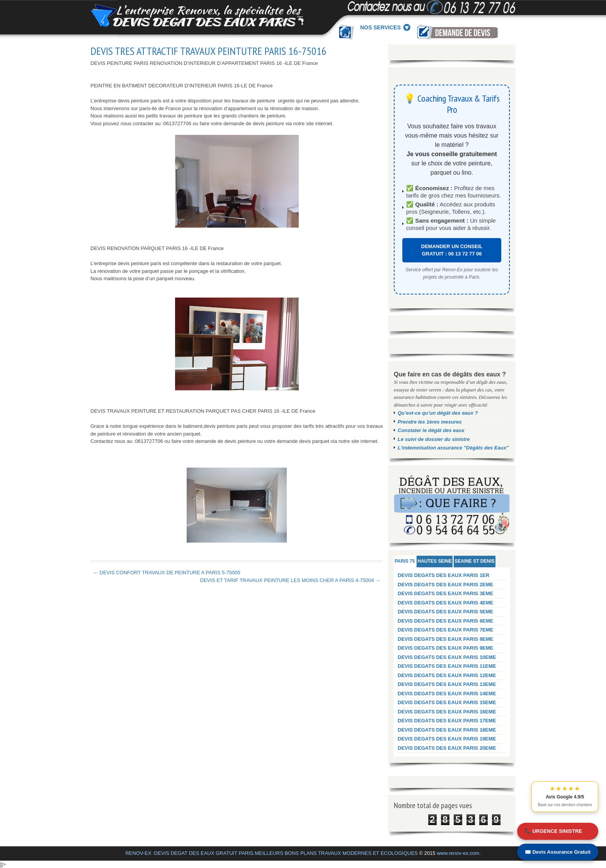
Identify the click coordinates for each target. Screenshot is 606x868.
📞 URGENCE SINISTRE (553, 831)
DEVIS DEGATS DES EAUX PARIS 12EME (447, 675)
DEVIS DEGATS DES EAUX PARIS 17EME (447, 721)
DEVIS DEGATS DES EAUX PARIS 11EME (447, 666)
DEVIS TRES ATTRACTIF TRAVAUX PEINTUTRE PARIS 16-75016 (209, 51)
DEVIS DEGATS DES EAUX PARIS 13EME (447, 684)
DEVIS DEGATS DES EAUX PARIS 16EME (447, 712)
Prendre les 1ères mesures (430, 422)
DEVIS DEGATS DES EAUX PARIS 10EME (447, 657)
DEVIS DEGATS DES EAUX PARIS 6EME (445, 621)
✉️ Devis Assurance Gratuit (558, 852)
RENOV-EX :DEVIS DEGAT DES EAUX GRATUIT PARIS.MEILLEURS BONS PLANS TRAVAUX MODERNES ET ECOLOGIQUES (271, 853)
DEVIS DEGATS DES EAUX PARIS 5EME (445, 612)
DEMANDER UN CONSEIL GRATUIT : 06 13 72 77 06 (452, 250)
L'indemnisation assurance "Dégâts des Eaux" (453, 448)
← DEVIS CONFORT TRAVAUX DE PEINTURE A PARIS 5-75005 (167, 573)
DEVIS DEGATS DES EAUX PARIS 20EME (447, 748)
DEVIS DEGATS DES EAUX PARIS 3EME (445, 593)
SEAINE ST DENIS (474, 561)
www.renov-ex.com (458, 853)
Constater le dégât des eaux (431, 430)
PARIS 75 (405, 561)
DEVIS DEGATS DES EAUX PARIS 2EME (445, 585)
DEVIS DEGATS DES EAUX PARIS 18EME (447, 730)
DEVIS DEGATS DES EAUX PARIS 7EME (445, 630)
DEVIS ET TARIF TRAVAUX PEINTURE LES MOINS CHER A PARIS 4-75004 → (290, 580)
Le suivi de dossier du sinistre (434, 439)
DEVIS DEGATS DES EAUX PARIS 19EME (447, 739)
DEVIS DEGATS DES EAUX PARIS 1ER (443, 575)
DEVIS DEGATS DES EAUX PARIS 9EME (445, 648)
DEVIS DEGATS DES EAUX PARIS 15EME (447, 702)
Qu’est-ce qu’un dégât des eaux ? (438, 413)
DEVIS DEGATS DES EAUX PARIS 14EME (447, 694)
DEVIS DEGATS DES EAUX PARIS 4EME (445, 603)
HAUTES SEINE (435, 561)
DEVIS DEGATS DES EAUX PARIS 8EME (445, 639)
